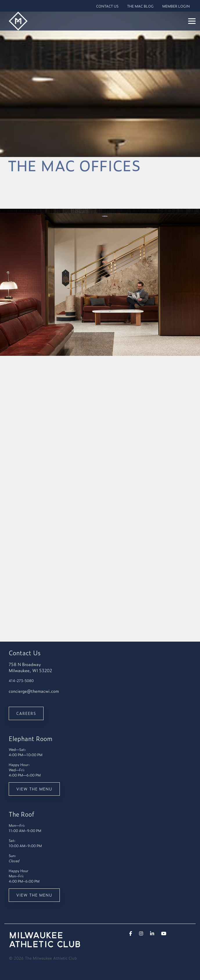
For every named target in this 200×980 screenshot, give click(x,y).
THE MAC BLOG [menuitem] (140, 6)
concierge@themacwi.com (34, 691)
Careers (26, 713)
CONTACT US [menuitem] (107, 6)
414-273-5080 (21, 681)
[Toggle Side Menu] (192, 21)
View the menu (34, 789)
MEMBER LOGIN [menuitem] (176, 6)
